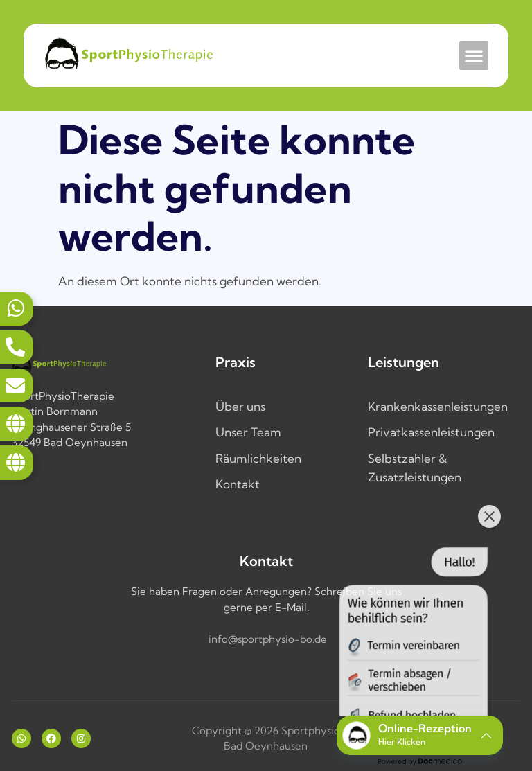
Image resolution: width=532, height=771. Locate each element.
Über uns (240, 406)
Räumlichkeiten (258, 458)
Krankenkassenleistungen (438, 406)
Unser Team (248, 432)
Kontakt (238, 484)
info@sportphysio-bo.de (268, 639)
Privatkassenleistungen (431, 432)
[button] (474, 55)
